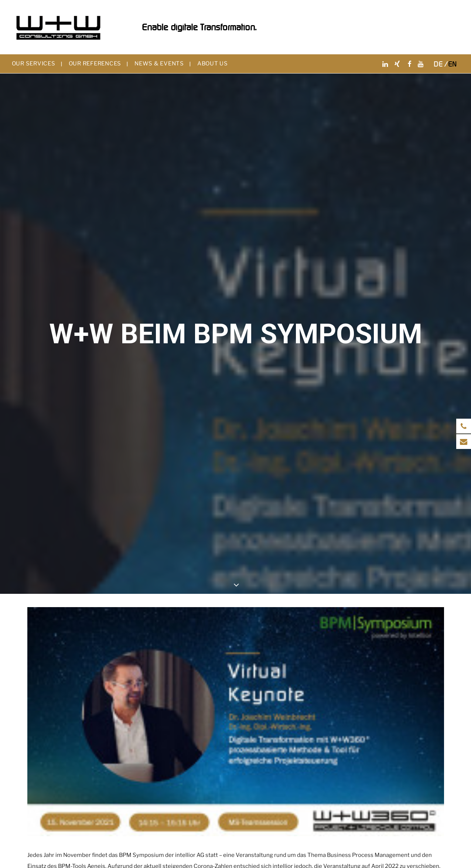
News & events (159, 64)
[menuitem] (37, 64)
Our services (34, 64)
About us (213, 64)
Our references (95, 64)
